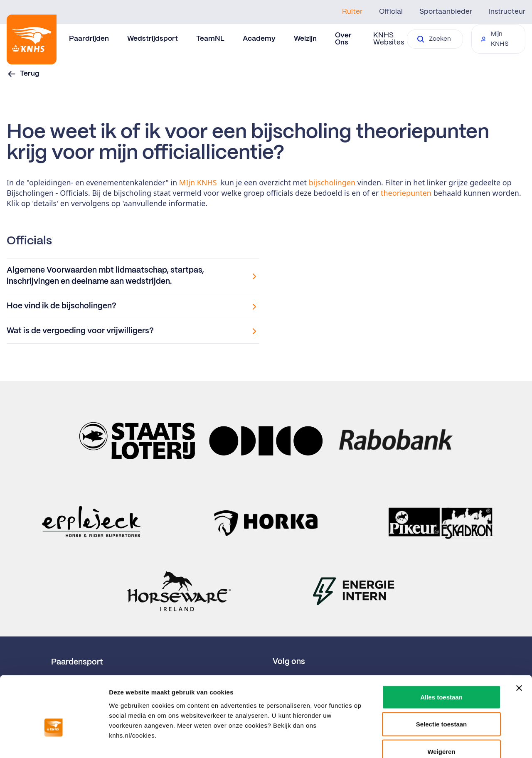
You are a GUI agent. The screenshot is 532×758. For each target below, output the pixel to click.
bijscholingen (333, 182)
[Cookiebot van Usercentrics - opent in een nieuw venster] (54, 742)
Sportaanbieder (446, 12)
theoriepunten (407, 193)
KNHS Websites (389, 39)
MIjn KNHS (198, 182)
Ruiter (352, 12)
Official (391, 12)
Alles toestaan (441, 649)
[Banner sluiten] (519, 640)
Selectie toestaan (442, 676)
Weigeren (441, 703)
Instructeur (507, 12)
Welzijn (305, 39)
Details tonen (449, 742)
